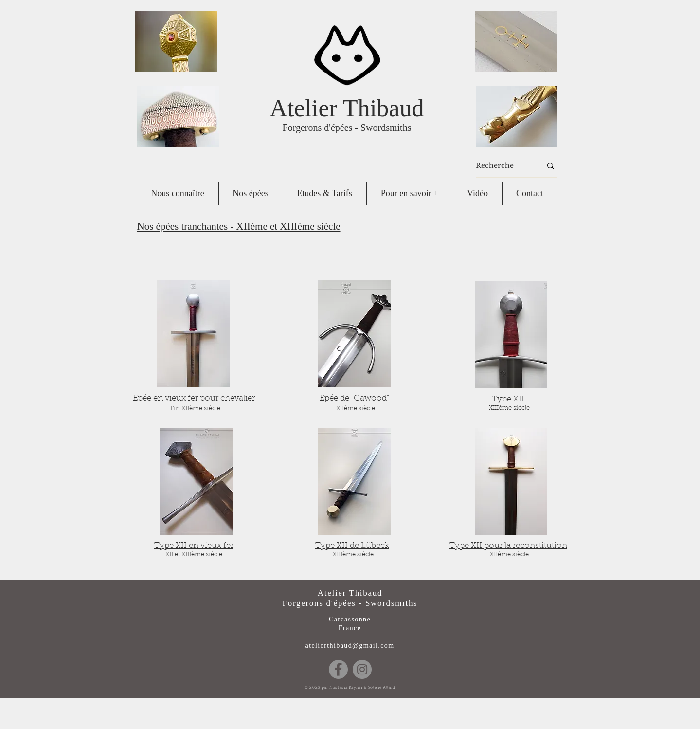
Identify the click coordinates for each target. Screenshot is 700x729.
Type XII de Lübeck (352, 546)
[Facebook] (338, 669)
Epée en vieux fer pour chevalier (194, 398)
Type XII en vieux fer (194, 546)
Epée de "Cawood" (354, 398)
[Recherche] (501, 166)
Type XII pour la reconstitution (508, 546)
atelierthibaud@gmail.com (350, 646)
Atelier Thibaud (347, 108)
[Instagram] (362, 669)
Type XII (508, 399)
